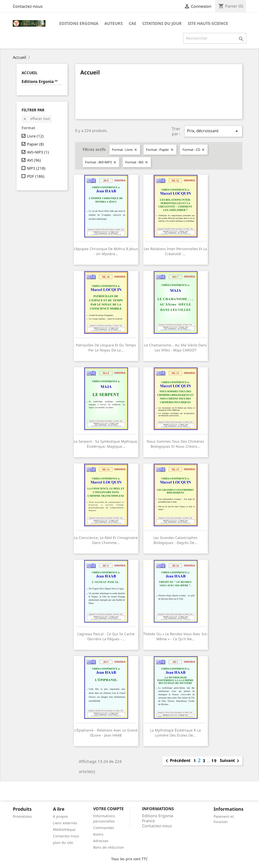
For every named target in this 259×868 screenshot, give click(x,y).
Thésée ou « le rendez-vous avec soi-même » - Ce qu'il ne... (176, 636)
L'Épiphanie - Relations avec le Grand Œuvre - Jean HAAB (106, 733)
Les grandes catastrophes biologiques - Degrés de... (175, 540)
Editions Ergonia (79, 23)
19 (214, 761)
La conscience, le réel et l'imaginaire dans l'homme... (106, 540)
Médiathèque (64, 829)
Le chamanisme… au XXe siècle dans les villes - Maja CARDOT (176, 348)
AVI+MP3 (38, 152)
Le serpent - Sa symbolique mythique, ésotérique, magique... (106, 444)
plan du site (63, 842)
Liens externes (65, 823)
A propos (60, 816)
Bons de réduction (109, 847)
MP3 (36, 168)
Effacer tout (36, 119)
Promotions (22, 816)
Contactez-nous (28, 6)
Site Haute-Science (208, 23)
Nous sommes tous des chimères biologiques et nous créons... (175, 444)
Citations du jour (162, 23)
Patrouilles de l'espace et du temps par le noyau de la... (106, 348)
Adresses (101, 841)
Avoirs (98, 834)
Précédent (177, 761)
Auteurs (114, 23)
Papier (36, 144)
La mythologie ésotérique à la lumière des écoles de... (175, 733)
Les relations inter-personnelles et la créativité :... (175, 251)
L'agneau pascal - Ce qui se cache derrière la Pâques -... (106, 636)
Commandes (104, 828)
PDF (36, 176)
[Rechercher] (215, 38)
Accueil (29, 73)
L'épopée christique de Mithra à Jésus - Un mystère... (106, 251)
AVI (34, 160)
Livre (35, 136)
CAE (133, 23)
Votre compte (108, 809)
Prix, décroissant (213, 131)
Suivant (230, 761)
